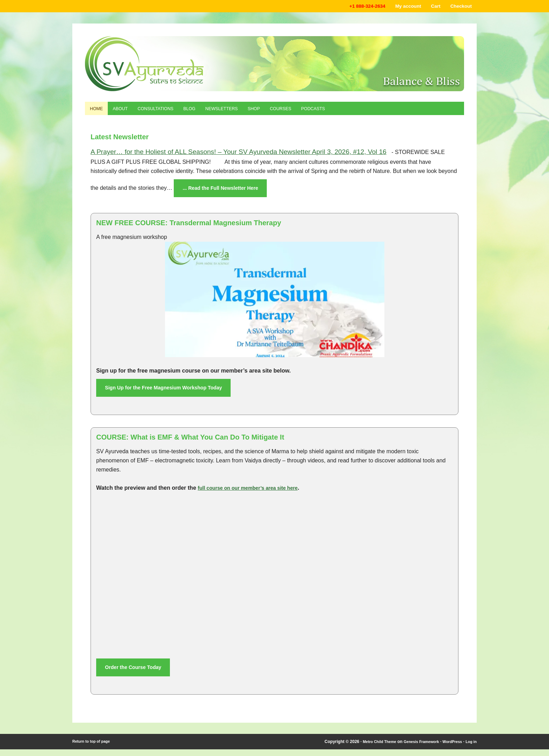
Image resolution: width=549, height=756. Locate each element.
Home (98, 111)
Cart (430, 7)
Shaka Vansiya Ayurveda (274, 65)
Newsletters (240, 111)
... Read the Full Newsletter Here (225, 192)
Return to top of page (94, 748)
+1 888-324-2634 (353, 7)
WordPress (449, 748)
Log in (470, 748)
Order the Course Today (137, 673)
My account (399, 7)
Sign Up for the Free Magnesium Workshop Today (171, 393)
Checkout (459, 7)
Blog (203, 111)
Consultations (165, 111)
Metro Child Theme (368, 748)
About (125, 111)
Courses (307, 111)
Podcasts (344, 111)
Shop (277, 111)
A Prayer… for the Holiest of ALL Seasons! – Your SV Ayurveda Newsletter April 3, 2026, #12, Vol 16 (239, 155)
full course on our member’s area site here (254, 493)
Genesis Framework (415, 748)
